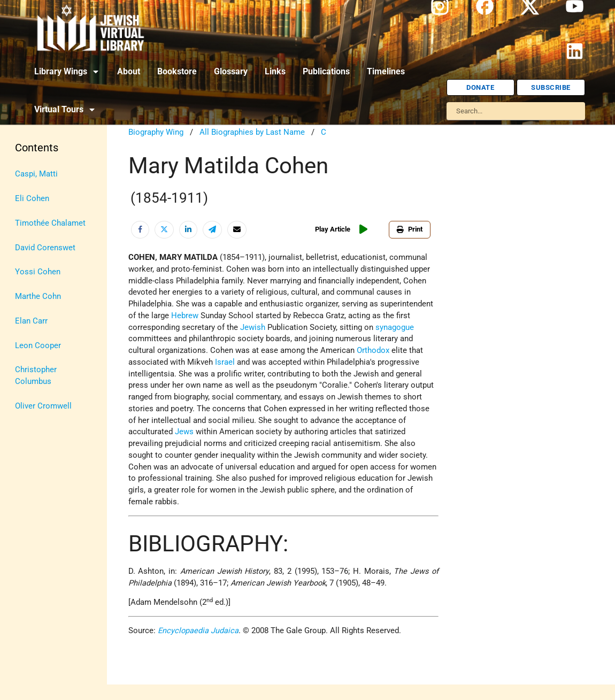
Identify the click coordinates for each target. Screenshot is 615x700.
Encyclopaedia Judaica (198, 631)
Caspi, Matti (36, 174)
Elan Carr (31, 321)
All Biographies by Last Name (252, 132)
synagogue (395, 328)
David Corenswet (45, 248)
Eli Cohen (32, 199)
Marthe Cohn (38, 297)
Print (410, 229)
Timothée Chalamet (50, 223)
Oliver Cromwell (43, 406)
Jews (184, 432)
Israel (225, 362)
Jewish (253, 328)
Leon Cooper (38, 346)
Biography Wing (156, 132)
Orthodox (373, 351)
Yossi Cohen (38, 272)
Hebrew (185, 316)
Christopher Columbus (36, 376)
